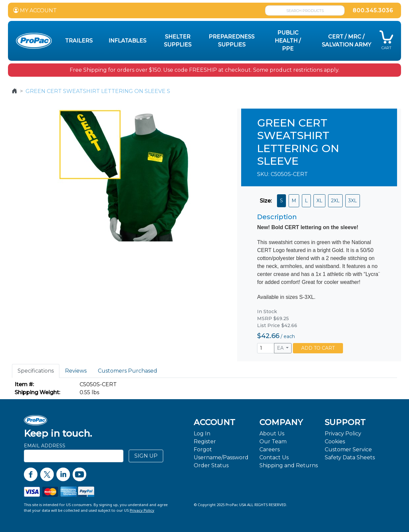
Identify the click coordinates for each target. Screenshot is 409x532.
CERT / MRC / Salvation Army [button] (346, 41)
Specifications (36, 371)
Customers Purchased (128, 371)
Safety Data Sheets (350, 457)
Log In (202, 434)
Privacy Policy (343, 434)
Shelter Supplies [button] (178, 41)
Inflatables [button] (127, 41)
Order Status (211, 465)
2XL (335, 201)
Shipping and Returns (289, 465)
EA (281, 348)
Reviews (76, 371)
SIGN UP (146, 456)
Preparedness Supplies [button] (232, 41)
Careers (270, 449)
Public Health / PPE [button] (288, 41)
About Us (272, 434)
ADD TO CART (318, 348)
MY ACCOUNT (35, 10)
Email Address (45, 446)
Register (205, 442)
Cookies (335, 442)
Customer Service (348, 449)
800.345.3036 (373, 10)
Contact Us (274, 457)
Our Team (273, 442)
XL (319, 201)
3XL (353, 201)
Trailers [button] (79, 41)
